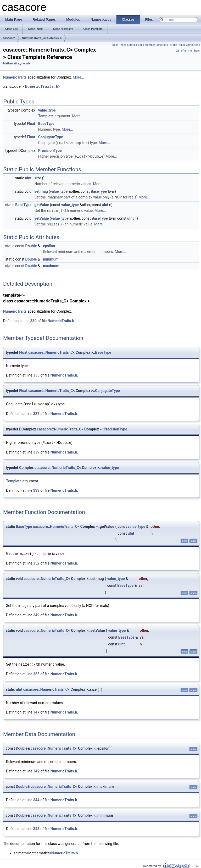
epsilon (49, 245)
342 (36, 769)
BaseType (46, 124)
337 (36, 412)
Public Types (119, 45)
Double (31, 245)
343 (36, 827)
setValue (42, 218)
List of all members (188, 51)
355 (36, 672)
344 (36, 798)
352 (36, 561)
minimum (51, 258)
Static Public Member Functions (148, 45)
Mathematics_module (17, 63)
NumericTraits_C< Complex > (42, 38)
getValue (42, 204)
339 (36, 451)
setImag (41, 191)
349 (36, 613)
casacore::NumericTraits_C (51, 351)
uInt (28, 178)
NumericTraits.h (42, 87)
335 (36, 374)
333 (36, 489)
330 (33, 320)
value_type (47, 110)
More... (78, 77)
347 (36, 710)
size (38, 178)
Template (46, 116)
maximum (51, 265)
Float (31, 124)
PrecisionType (50, 150)
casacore (9, 38)
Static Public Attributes (184, 45)
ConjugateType (51, 137)
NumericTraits (15, 77)
